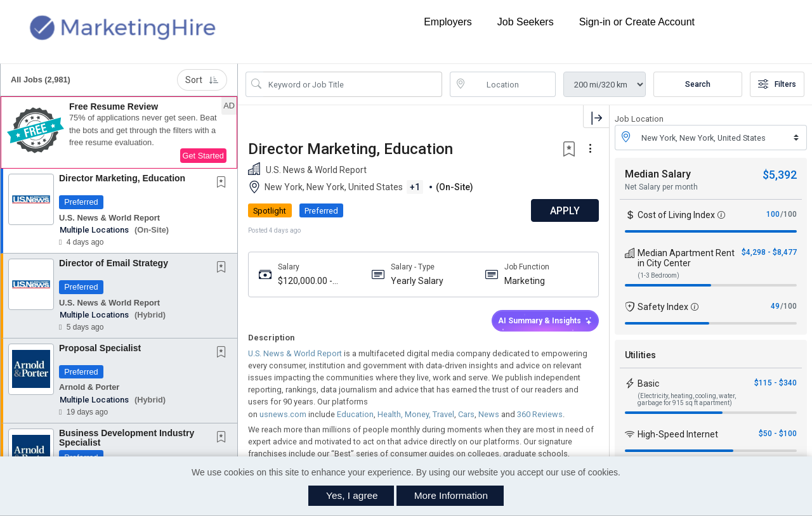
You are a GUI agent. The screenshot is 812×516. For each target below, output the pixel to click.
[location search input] (512, 84)
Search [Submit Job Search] (698, 84)
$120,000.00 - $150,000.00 (305, 281)
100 (773, 214)
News (488, 414)
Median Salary (658, 174)
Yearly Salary (417, 281)
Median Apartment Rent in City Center (686, 258)
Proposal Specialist (100, 348)
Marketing (525, 281)
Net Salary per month (661, 187)
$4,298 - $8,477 (769, 252)
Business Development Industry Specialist (127, 438)
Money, (417, 414)
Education (354, 414)
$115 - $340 (776, 383)
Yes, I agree (352, 495)
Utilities (640, 355)
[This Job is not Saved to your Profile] (224, 183)
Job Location (639, 119)
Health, (389, 414)
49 (775, 306)
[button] (119, 132)
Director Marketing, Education (122, 178)
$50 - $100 (778, 434)
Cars (465, 414)
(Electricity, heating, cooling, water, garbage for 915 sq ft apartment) (687, 399)
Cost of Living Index (676, 215)
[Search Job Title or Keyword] (353, 84)
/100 (789, 214)
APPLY (565, 211)
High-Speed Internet (678, 434)
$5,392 (780, 175)
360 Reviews (539, 414)
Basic (648, 384)
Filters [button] (777, 84)
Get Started (203, 156)
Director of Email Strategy (114, 263)
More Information (451, 495)
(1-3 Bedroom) (658, 275)
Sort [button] (202, 80)
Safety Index (663, 307)
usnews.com (282, 414)
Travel (442, 414)
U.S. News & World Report (295, 353)
